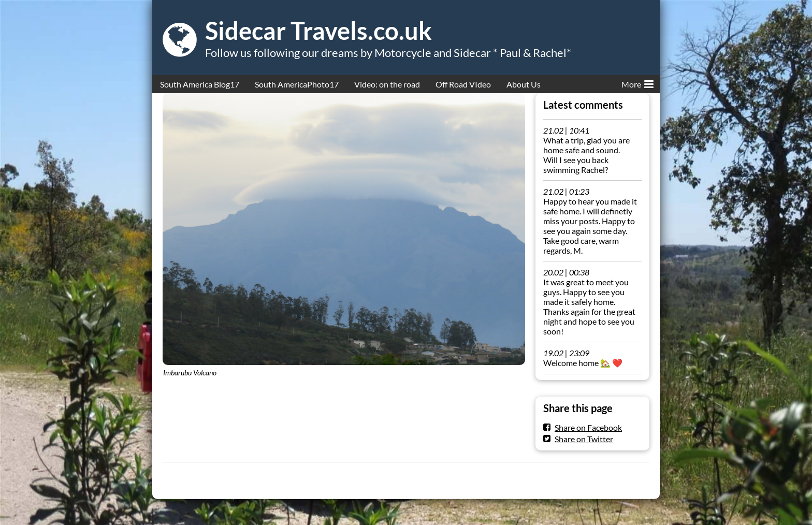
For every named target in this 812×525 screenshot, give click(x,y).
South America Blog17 (200, 84)
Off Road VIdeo (463, 84)
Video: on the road (387, 84)
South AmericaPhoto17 (297, 84)
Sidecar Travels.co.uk (318, 31)
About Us (524, 84)
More (637, 82)
